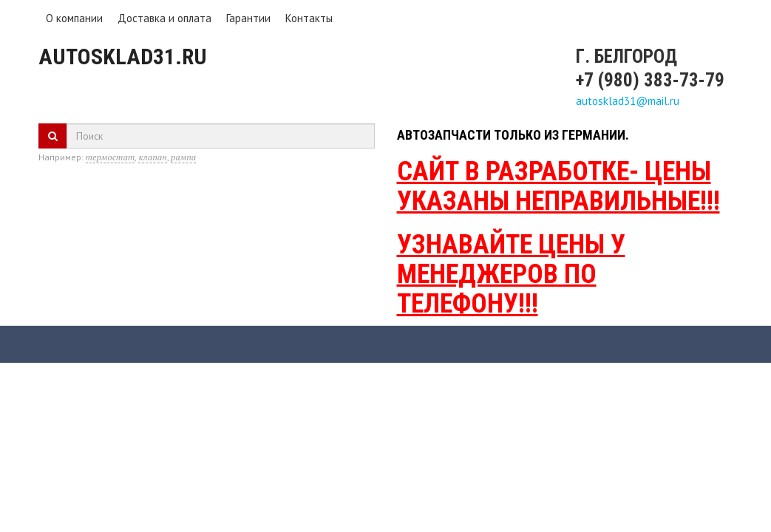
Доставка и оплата (164, 18)
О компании (74, 18)
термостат (111, 157)
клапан (152, 157)
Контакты (309, 18)
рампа (183, 157)
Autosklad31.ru (123, 57)
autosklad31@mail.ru (628, 101)
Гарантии (248, 18)
